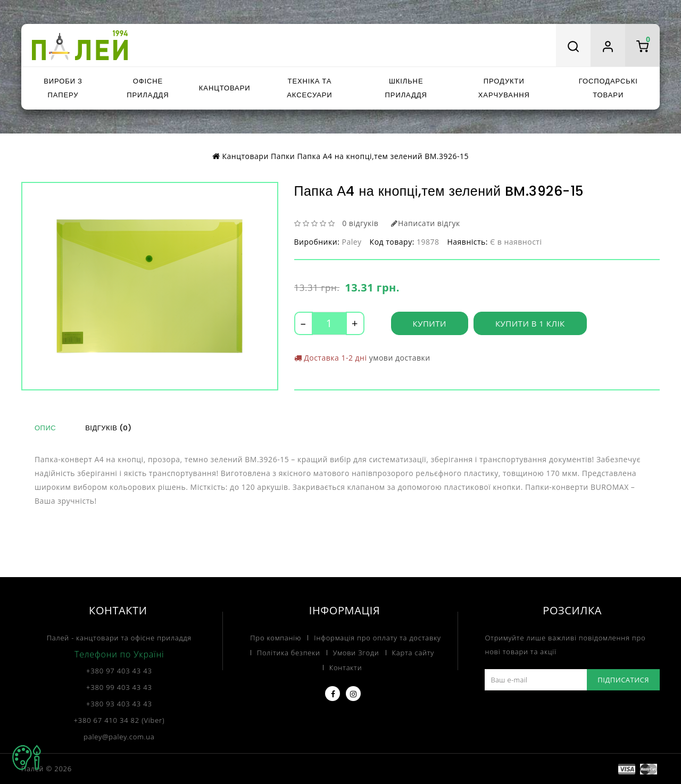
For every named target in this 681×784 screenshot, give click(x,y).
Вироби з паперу (63, 88)
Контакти (346, 668)
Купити (430, 323)
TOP (27, 757)
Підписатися (623, 680)
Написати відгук (425, 223)
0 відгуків (360, 223)
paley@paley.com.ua (119, 737)
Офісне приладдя (148, 88)
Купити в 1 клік (530, 323)
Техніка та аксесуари (309, 88)
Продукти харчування (504, 88)
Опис (45, 428)
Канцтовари (225, 88)
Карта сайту (413, 653)
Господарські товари (608, 88)
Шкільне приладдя (406, 88)
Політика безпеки (289, 653)
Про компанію (276, 638)
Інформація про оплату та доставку (377, 638)
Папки (283, 156)
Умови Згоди (356, 653)
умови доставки (400, 358)
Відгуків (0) (108, 428)
